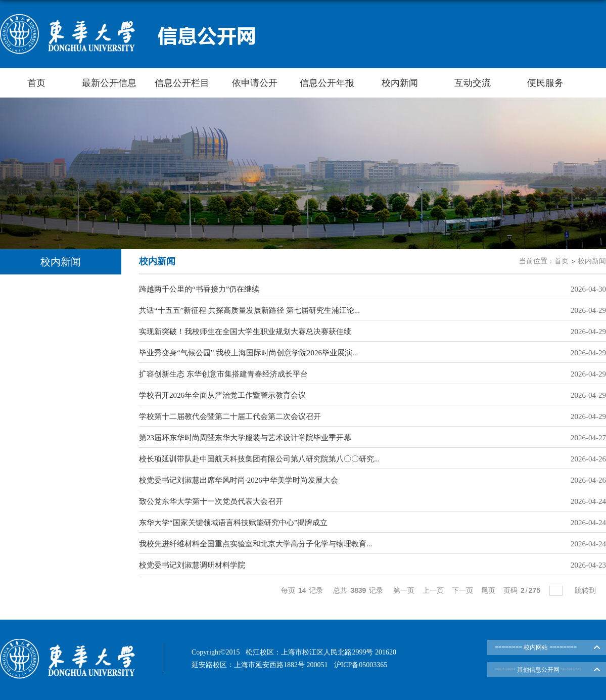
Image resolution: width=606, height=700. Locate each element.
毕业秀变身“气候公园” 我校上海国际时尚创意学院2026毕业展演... (248, 353)
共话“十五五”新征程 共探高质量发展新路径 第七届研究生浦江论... (249, 310)
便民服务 (545, 83)
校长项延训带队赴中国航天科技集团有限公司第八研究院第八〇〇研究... (259, 459)
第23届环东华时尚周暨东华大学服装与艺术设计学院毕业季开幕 (245, 438)
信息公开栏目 (182, 83)
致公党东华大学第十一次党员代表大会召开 (211, 501)
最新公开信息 (109, 83)
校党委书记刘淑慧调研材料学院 (192, 565)
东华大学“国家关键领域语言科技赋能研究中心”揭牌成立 (233, 523)
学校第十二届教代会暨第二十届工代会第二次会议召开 (230, 416)
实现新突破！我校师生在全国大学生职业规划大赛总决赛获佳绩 (245, 332)
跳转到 (586, 590)
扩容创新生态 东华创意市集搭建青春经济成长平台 (223, 374)
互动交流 (473, 83)
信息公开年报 (327, 83)
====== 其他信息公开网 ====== (538, 670)
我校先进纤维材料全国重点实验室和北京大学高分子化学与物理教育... (255, 544)
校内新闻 (400, 83)
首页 (36, 83)
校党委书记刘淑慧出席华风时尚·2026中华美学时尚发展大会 (239, 480)
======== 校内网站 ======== (536, 647)
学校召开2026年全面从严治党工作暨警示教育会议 (222, 395)
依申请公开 (255, 83)
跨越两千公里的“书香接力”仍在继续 (199, 289)
